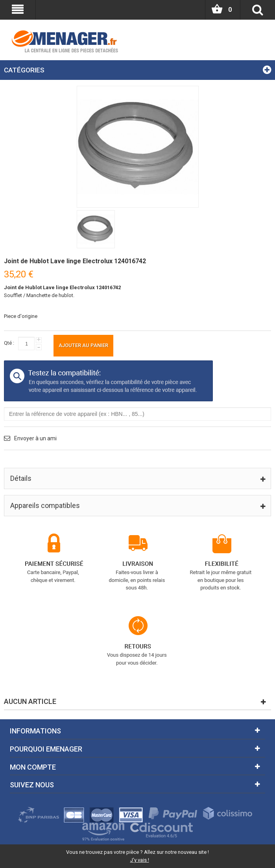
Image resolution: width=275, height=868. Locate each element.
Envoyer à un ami (35, 438)
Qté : (9, 343)
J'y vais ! (140, 860)
